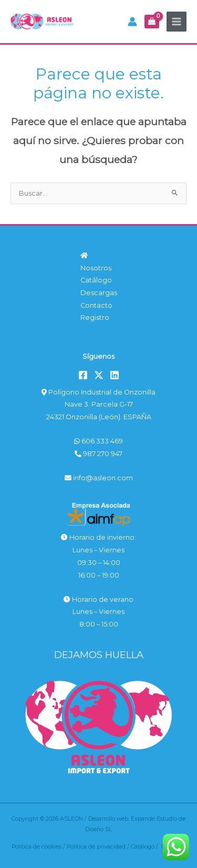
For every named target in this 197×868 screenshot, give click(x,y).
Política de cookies (37, 847)
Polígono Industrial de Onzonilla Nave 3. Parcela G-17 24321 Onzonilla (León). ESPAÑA (98, 405)
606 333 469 (98, 441)
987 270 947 (98, 454)
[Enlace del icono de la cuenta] (132, 22)
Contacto (96, 305)
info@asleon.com (99, 478)
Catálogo (96, 280)
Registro (95, 317)
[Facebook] (83, 375)
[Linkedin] (115, 375)
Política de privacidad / (99, 847)
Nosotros (96, 268)
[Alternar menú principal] (177, 22)
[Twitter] (99, 375)
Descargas (99, 293)
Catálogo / (146, 847)
